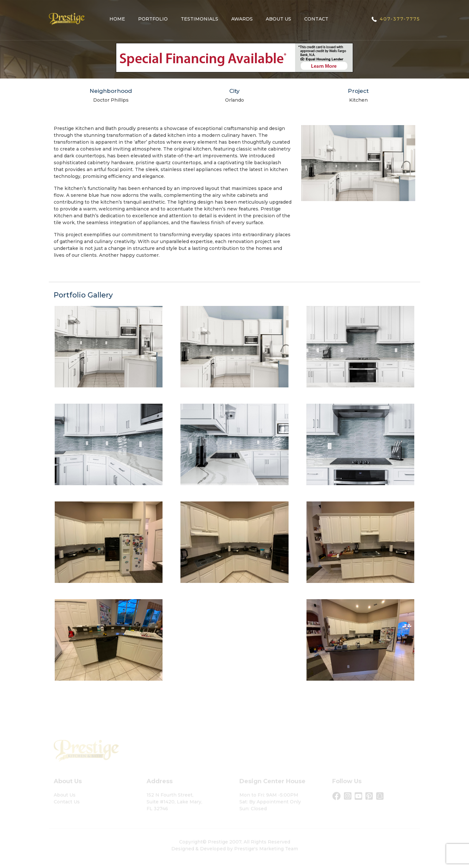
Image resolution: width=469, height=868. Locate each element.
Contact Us (67, 806)
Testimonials (199, 19)
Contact (316, 19)
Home (117, 19)
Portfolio (153, 19)
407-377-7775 (400, 19)
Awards (242, 19)
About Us (278, 19)
